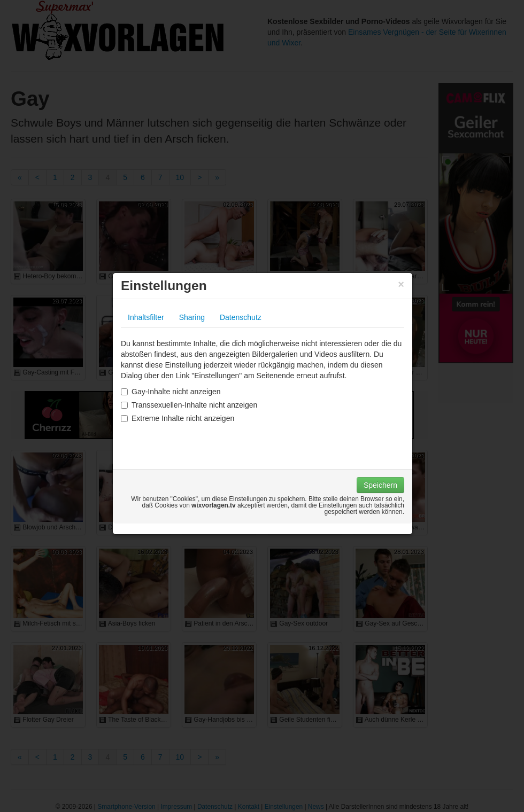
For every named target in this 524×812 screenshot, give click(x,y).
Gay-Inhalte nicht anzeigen (171, 392)
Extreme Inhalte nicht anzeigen (178, 418)
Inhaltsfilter (146, 317)
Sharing (192, 317)
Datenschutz (241, 317)
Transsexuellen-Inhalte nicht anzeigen (189, 405)
